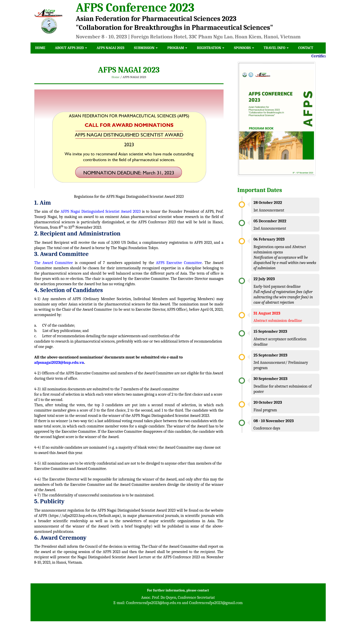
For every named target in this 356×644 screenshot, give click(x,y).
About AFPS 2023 (71, 48)
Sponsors (244, 48)
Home (40, 48)
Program (177, 48)
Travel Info (276, 48)
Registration (211, 48)
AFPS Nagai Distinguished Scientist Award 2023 (101, 211)
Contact (306, 48)
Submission (146, 48)
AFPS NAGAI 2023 (111, 48)
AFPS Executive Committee (179, 263)
